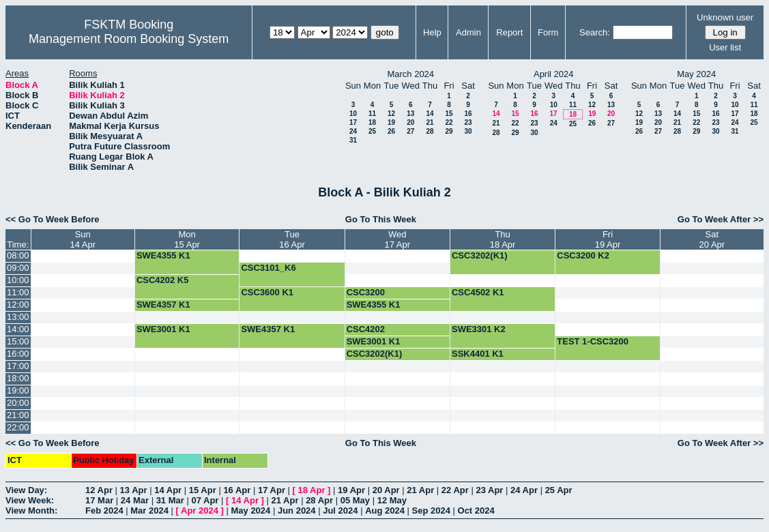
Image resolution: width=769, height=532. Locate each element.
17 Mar (99, 500)
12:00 (18, 305)
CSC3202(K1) (480, 255)
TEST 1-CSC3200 (593, 341)
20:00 (18, 403)
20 (410, 122)
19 (391, 122)
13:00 (18, 317)
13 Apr (134, 490)
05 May (355, 500)
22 (449, 122)
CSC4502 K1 (478, 292)
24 (353, 131)
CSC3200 (366, 292)
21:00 (18, 415)
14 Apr (168, 490)
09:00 (18, 268)
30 (468, 131)
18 (372, 122)
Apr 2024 (200, 511)
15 (449, 114)
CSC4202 (366, 329)
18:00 (18, 378)
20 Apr (386, 490)
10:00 (18, 280)
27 (410, 131)
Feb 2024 (104, 511)
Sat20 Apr (712, 239)
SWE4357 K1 (163, 305)
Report (509, 32)
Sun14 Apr (83, 239)
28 (430, 131)
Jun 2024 (297, 511)
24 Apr (524, 490)
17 (353, 122)
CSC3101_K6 (268, 268)
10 (353, 114)
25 (372, 131)
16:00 (18, 354)
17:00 (18, 366)
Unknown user (725, 17)
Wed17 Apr (398, 239)
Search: (595, 32)
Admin (468, 32)
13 (410, 114)
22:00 (18, 427)
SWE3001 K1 (163, 329)
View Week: (30, 500)
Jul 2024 (340, 511)
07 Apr (205, 500)
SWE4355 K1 (163, 255)
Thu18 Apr (503, 239)
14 (430, 114)
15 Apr (203, 490)
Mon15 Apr (187, 239)
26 (391, 131)
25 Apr (559, 490)
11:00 (18, 292)
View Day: (26, 490)
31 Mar (170, 500)
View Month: (31, 511)
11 (372, 114)
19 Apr (351, 490)
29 (449, 131)
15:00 (18, 341)
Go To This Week (381, 219)
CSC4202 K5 (163, 280)
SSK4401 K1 (478, 354)
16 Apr (237, 490)
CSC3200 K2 (583, 255)
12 (391, 114)
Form (548, 32)
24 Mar (135, 500)
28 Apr (319, 500)
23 (468, 122)
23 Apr (489, 490)
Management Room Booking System (129, 39)
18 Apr (312, 490)
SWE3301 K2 (479, 329)
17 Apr (272, 490)
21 (430, 122)
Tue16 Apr (292, 239)
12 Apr (99, 490)
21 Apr (420, 490)
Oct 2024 (476, 511)
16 (468, 114)
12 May (392, 500)
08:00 (18, 255)
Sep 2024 (431, 511)
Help (432, 32)
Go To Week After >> (721, 219)
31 (353, 140)
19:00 (18, 390)
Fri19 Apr (608, 239)
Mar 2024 (149, 511)
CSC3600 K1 (267, 292)
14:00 (18, 329)
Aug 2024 (385, 511)
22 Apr (455, 490)
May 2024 (250, 511)
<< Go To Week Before (53, 219)
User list (725, 47)
